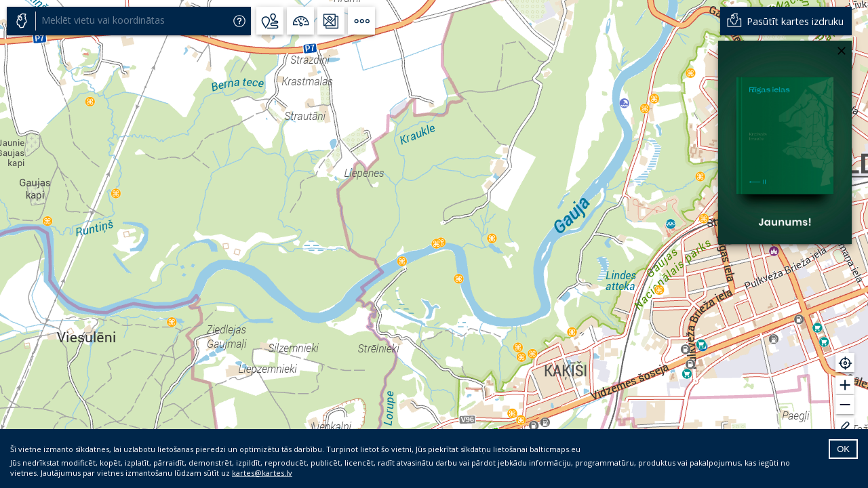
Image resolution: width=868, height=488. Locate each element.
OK (843, 449)
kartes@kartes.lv (262, 473)
